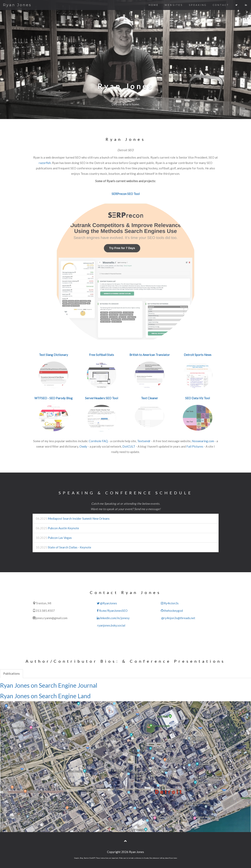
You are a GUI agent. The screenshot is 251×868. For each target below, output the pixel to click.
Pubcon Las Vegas (60, 538)
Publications (11, 673)
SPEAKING (198, 5)
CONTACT (221, 5)
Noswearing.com (203, 441)
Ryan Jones (17, 5)
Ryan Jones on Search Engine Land (45, 696)
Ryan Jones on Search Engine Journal (49, 685)
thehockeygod (172, 611)
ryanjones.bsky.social (111, 625)
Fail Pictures (195, 446)
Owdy (83, 446)
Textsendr (144, 441)
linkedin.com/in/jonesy (113, 618)
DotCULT (129, 446)
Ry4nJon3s (169, 603)
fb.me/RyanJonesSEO (112, 611)
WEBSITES (174, 5)
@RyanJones (107, 603)
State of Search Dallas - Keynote (69, 547)
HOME (154, 5)
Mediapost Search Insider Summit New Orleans (79, 518)
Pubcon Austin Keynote (63, 528)
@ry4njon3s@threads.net (178, 618)
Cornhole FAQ (98, 441)
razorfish (45, 163)
